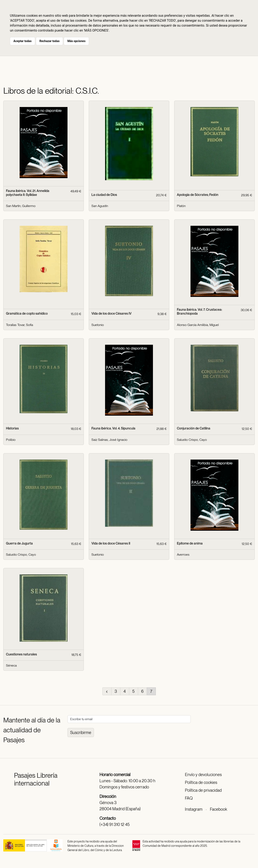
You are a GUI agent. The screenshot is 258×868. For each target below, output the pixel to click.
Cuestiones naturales (21, 654)
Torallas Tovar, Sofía (20, 325)
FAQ (189, 798)
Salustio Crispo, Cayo (192, 440)
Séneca (11, 665)
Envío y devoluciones (203, 775)
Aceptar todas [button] (22, 41)
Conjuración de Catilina (194, 428)
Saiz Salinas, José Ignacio (109, 440)
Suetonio (98, 325)
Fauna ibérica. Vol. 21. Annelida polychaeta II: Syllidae (28, 193)
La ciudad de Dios (104, 195)
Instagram (194, 809)
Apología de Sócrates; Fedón (198, 195)
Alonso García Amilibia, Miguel (198, 325)
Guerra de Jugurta (19, 543)
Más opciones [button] (76, 41)
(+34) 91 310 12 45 (115, 824)
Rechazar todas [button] (49, 41)
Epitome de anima (190, 543)
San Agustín (100, 206)
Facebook (218, 809)
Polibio (11, 440)
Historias (12, 428)
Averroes (183, 555)
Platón (181, 206)
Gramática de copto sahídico (27, 313)
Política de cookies (201, 782)
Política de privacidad (203, 790)
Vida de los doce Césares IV (111, 313)
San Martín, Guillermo (21, 206)
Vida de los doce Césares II (111, 543)
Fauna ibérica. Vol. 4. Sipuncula (113, 428)
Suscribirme (81, 733)
